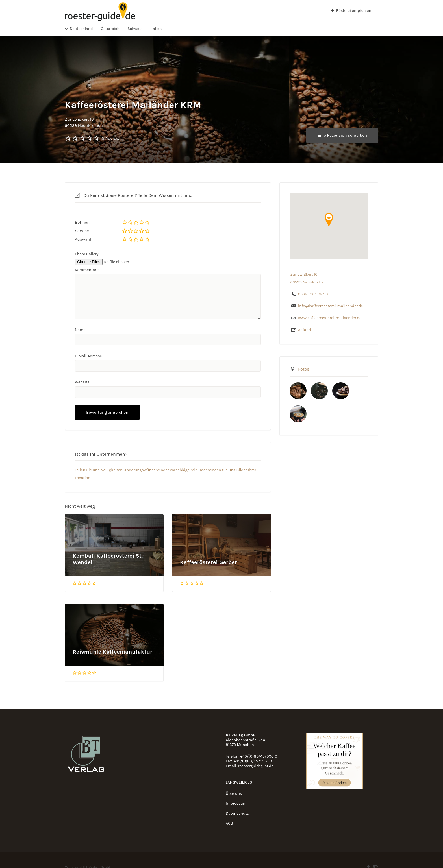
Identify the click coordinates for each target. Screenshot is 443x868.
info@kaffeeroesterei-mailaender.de (331, 306)
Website (82, 382)
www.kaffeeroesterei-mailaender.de (330, 318)
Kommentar (87, 270)
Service (82, 231)
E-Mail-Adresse (88, 356)
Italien (156, 29)
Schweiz (135, 29)
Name (80, 330)
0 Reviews (112, 139)
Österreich (110, 29)
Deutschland (81, 29)
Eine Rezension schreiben (342, 135)
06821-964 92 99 (313, 294)
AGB (229, 823)
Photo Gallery (87, 254)
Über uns (234, 794)
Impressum (236, 803)
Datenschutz (237, 813)
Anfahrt (305, 330)
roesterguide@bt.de (256, 766)
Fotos (304, 369)
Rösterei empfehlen (354, 11)
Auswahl (83, 239)
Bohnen (82, 222)
